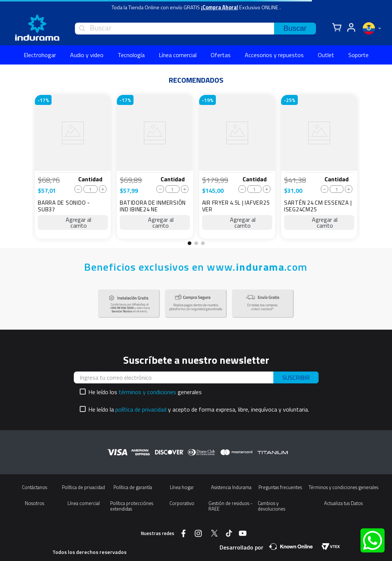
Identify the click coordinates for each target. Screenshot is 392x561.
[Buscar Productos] (295, 29)
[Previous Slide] (24, 170)
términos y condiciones (147, 392)
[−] (78, 189)
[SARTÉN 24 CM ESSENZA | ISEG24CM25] (319, 167)
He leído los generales (145, 392)
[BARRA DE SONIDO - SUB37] (73, 167)
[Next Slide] (368, 170)
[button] (190, 243)
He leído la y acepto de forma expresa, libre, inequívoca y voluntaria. (199, 409)
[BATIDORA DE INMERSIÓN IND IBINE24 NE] (155, 167)
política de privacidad (141, 409)
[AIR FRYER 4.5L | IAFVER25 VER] (237, 167)
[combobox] (195, 29)
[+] (103, 189)
